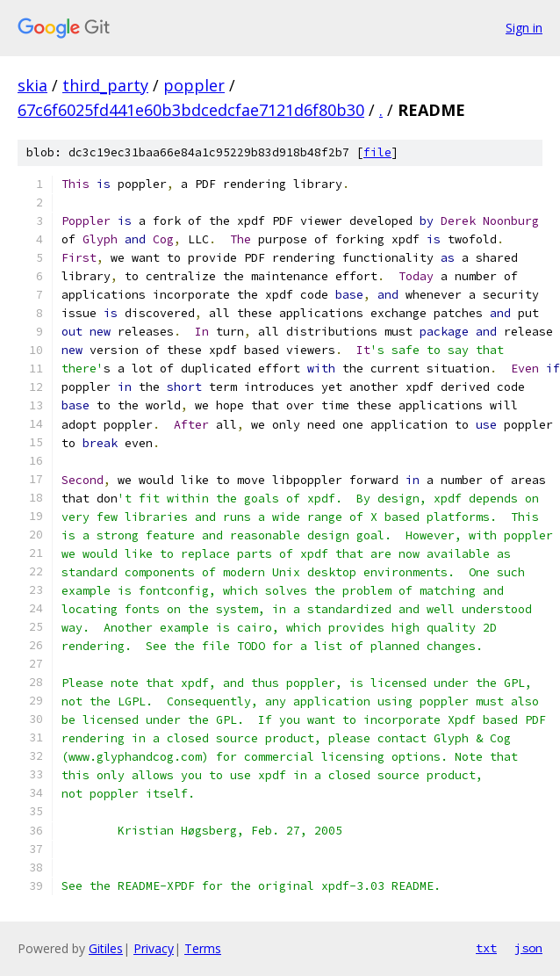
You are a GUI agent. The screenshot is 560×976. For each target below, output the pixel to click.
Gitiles (106, 948)
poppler (194, 85)
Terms (203, 948)
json (528, 948)
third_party (105, 85)
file (377, 152)
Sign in (524, 28)
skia (32, 85)
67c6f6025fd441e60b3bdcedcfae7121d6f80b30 (191, 110)
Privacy (154, 948)
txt (486, 948)
